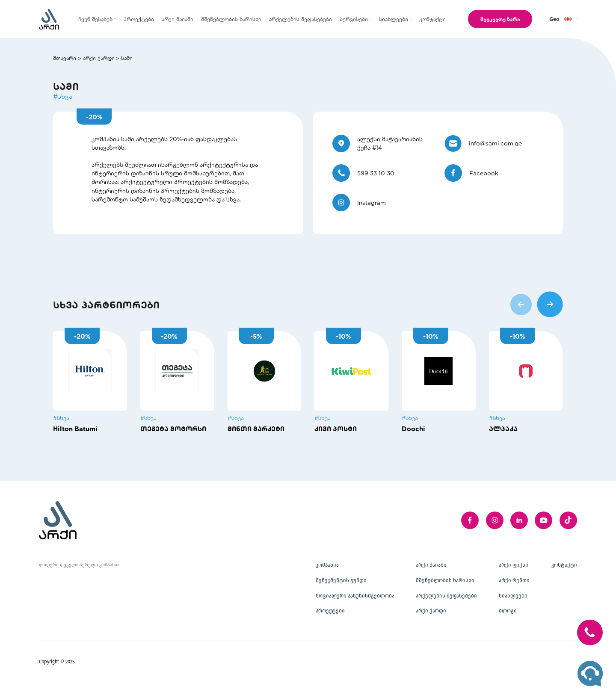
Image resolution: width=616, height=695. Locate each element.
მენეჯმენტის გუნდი (341, 580)
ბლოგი (508, 611)
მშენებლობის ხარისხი (445, 580)
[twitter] (568, 520)
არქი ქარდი (99, 58)
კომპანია (327, 565)
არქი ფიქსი (514, 565)
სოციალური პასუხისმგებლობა (355, 596)
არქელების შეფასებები (446, 596)
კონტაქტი (564, 565)
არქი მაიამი (431, 565)
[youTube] (543, 520)
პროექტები (330, 611)
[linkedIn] (519, 520)
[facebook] (470, 520)
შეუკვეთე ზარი (498, 19)
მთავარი (65, 58)
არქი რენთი (514, 580)
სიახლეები (513, 596)
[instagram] (495, 520)
